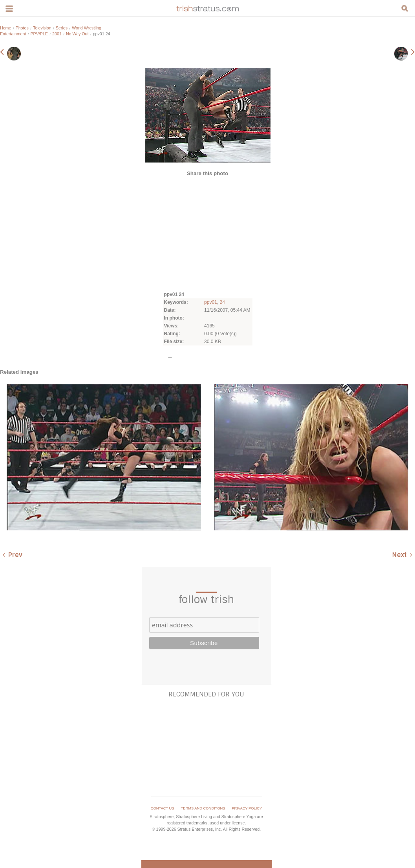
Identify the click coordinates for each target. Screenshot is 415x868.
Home (5, 28)
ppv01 (211, 302)
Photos (22, 28)
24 (222, 302)
